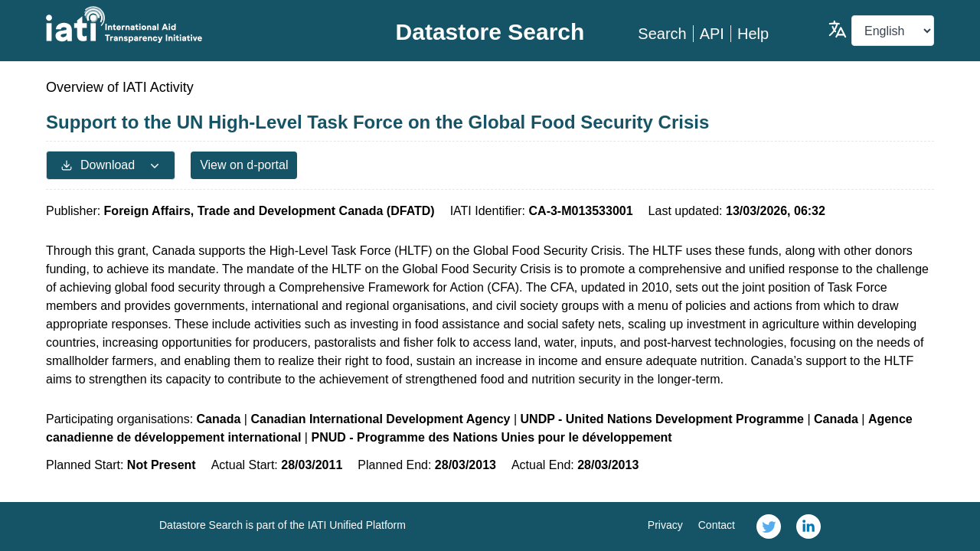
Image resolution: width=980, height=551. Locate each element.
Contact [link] (717, 525)
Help (753, 34)
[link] (769, 527)
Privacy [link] (665, 525)
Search (662, 34)
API (712, 34)
